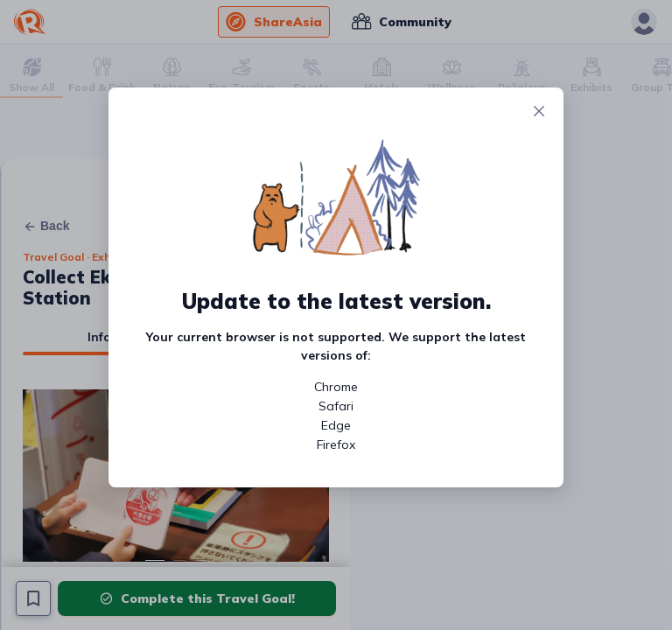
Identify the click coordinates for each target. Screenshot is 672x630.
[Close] (539, 112)
